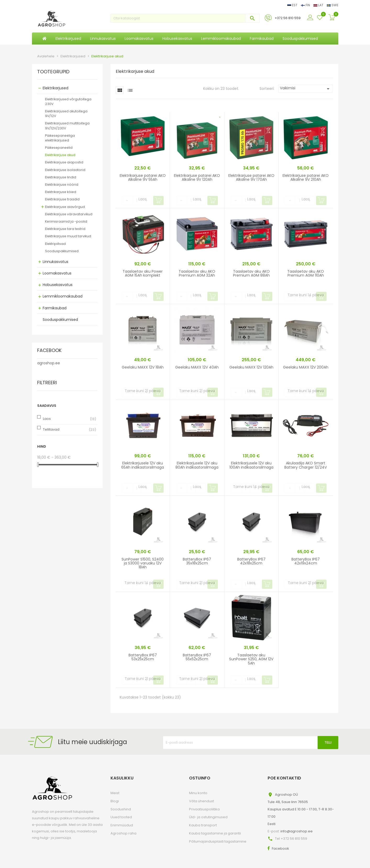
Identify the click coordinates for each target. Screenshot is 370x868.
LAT (319, 5)
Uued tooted (121, 817)
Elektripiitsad (55, 244)
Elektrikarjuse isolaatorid (65, 170)
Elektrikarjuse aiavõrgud (65, 207)
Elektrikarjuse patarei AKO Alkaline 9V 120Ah (197, 177)
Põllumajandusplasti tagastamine (218, 841)
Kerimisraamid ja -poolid (66, 221)
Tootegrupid (53, 72)
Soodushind (121, 809)
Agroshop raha (123, 833)
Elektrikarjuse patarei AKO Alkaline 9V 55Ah (143, 177)
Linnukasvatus (56, 262)
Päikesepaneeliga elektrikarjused (60, 138)
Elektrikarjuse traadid (62, 199)
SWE (333, 5)
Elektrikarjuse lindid (61, 177)
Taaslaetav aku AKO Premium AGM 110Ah (306, 273)
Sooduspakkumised (62, 251)
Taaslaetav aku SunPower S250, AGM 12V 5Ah (251, 659)
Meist (115, 793)
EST (293, 5)
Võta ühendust (201, 801)
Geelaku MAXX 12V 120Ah (251, 367)
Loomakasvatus (57, 273)
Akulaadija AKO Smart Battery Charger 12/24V (306, 465)
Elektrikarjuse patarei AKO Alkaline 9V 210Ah (306, 177)
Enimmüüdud (122, 825)
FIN (306, 5)
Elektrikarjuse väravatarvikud (69, 214)
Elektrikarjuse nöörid (62, 185)
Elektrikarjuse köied (61, 192)
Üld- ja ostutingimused (208, 817)
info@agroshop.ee (297, 831)
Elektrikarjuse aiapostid (64, 162)
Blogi (115, 801)
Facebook (280, 848)
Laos (47, 419)
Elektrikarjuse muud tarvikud (68, 236)
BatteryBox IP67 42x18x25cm (251, 561)
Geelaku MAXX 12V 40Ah (197, 367)
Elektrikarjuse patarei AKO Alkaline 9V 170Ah (251, 177)
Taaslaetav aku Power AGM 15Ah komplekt (143, 273)
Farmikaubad (55, 308)
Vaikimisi (306, 89)
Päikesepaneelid (59, 148)
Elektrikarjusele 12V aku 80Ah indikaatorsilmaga (197, 465)
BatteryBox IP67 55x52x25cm (197, 657)
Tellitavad (51, 429)
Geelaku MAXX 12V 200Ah (306, 367)
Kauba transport (203, 825)
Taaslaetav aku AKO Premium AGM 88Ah (251, 273)
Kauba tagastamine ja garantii (215, 833)
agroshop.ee (49, 363)
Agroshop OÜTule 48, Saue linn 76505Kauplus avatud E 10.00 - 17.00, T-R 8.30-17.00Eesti (301, 809)
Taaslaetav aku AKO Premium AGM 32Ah (197, 273)
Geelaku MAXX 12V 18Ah (143, 367)
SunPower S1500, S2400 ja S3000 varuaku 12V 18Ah (143, 563)
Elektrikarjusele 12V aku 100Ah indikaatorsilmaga (251, 465)
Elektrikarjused (56, 88)
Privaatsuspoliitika (204, 809)
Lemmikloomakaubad (63, 296)
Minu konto (198, 793)
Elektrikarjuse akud (60, 155)
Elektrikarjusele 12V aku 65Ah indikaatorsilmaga (143, 465)
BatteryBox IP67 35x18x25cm (197, 561)
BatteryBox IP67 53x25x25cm (143, 657)
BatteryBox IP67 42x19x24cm (306, 561)
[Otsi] (185, 18)
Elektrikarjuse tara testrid (65, 229)
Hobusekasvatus (58, 285)
